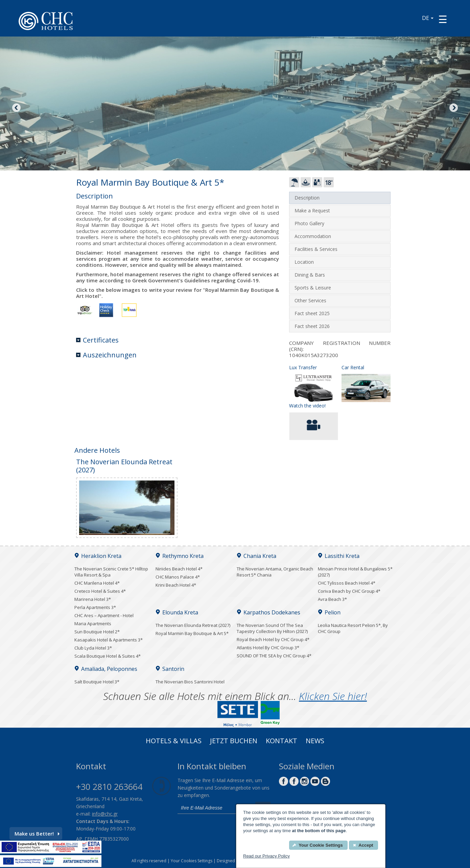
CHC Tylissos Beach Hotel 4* (347, 583)
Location (304, 262)
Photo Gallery (309, 223)
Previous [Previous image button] (17, 108)
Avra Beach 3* (332, 599)
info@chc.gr (105, 814)
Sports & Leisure (313, 288)
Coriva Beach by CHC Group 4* (349, 591)
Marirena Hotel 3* (93, 599)
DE (428, 18)
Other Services (310, 300)
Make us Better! (37, 834)
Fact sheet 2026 (312, 326)
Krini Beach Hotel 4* (176, 585)
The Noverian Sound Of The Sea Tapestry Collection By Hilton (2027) (272, 628)
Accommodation (313, 236)
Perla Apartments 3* (95, 607)
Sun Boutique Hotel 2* (97, 632)
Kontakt (281, 742)
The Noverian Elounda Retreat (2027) (193, 625)
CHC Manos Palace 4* (178, 577)
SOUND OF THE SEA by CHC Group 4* (274, 656)
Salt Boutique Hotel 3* (97, 682)
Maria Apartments (93, 624)
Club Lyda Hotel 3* (93, 648)
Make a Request (312, 210)
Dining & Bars (310, 275)
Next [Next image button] (453, 108)
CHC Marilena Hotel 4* (97, 583)
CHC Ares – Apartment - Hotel (104, 615)
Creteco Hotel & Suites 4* (100, 591)
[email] (215, 808)
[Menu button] (443, 19)
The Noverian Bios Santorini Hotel (190, 682)
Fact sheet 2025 (312, 313)
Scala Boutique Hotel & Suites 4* (108, 656)
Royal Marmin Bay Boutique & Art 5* (192, 633)
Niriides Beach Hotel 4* (179, 569)
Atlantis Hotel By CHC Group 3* (268, 648)
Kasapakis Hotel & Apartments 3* (109, 640)
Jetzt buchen (234, 742)
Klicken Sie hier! (333, 696)
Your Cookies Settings (192, 861)
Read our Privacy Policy (266, 856)
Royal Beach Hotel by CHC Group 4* (273, 639)
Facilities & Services (316, 249)
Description (307, 198)
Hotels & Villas (174, 742)
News (315, 742)
